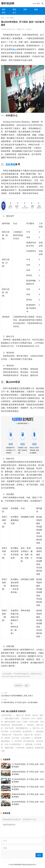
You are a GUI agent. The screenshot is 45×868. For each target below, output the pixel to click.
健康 (36, 9)
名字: (5, 841)
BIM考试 (10, 164)
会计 (14, 13)
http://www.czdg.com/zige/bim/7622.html (16, 676)
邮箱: (5, 848)
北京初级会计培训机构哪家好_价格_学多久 (17, 696)
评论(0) (29, 29)
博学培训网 (8, 4)
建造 (14, 9)
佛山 (15, 49)
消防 (25, 9)
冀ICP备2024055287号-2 (28, 865)
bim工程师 (10, 18)
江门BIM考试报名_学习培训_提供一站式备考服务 (19, 702)
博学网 (16, 865)
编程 (4, 9)
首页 (3, 18)
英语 (4, 13)
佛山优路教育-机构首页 (16, 711)
